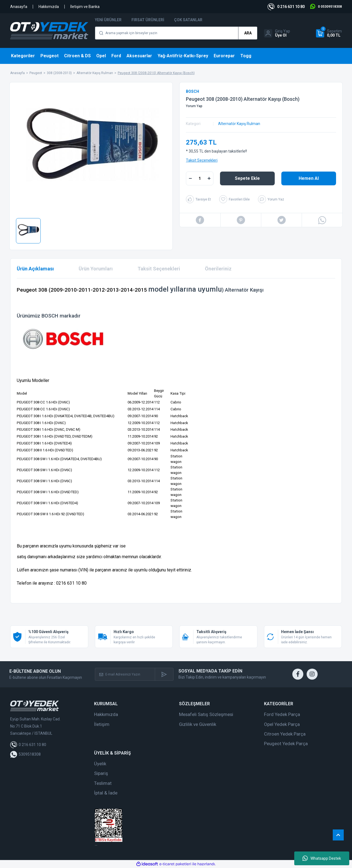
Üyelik (100, 764)
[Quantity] (200, 178)
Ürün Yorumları (96, 269)
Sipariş (101, 773)
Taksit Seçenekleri (202, 160)
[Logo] (49, 31)
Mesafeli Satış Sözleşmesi (206, 714)
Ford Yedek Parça (282, 714)
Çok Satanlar (188, 20)
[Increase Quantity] (209, 178)
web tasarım (96, 845)
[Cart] (329, 33)
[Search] (176, 33)
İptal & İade (106, 793)
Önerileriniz (218, 269)
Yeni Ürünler (108, 20)
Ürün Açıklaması (35, 269)
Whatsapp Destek (322, 858)
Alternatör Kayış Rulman (239, 124)
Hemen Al (309, 178)
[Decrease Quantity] (190, 178)
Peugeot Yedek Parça (286, 744)
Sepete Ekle (247, 178)
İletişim (102, 724)
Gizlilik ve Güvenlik (198, 724)
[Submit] (164, 674)
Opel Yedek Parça (282, 724)
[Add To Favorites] (234, 199)
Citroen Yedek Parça (285, 734)
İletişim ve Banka (85, 7)
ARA (248, 33)
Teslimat (103, 783)
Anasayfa (19, 7)
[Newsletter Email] (125, 674)
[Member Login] (277, 33)
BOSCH (193, 91)
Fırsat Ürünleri (148, 20)
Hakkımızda (49, 7)
